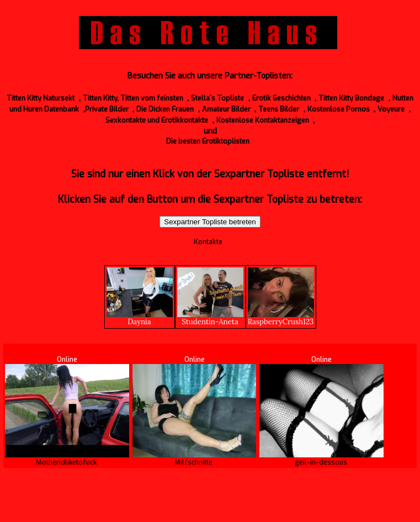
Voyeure (391, 109)
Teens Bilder (279, 109)
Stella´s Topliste (217, 98)
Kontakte (208, 242)
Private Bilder (107, 109)
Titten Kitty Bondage (351, 98)
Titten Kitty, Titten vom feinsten (133, 98)
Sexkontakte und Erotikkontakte (157, 120)
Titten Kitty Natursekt (41, 98)
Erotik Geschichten (281, 98)
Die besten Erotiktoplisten (208, 141)
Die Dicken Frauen (165, 109)
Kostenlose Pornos (339, 109)
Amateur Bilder (226, 109)
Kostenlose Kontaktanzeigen (263, 120)
